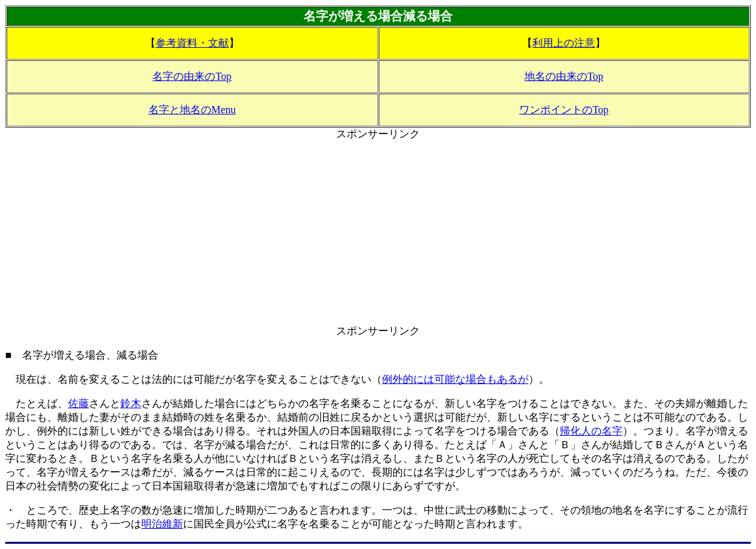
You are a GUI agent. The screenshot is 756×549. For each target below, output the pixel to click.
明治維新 (162, 524)
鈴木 (131, 403)
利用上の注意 (564, 43)
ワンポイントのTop (564, 110)
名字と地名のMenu (192, 110)
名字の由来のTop (192, 76)
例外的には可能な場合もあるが (455, 379)
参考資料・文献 (192, 43)
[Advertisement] (378, 233)
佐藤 (78, 403)
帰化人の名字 (591, 431)
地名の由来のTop (564, 76)
